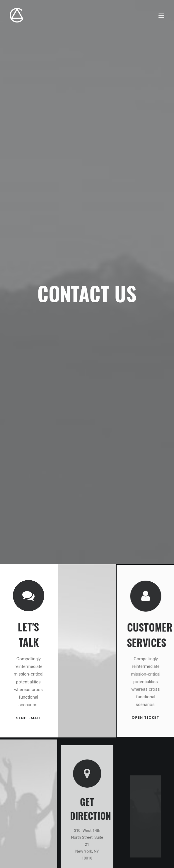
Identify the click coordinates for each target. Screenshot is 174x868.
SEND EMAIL (29, 706)
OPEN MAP (87, 837)
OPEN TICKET (145, 696)
